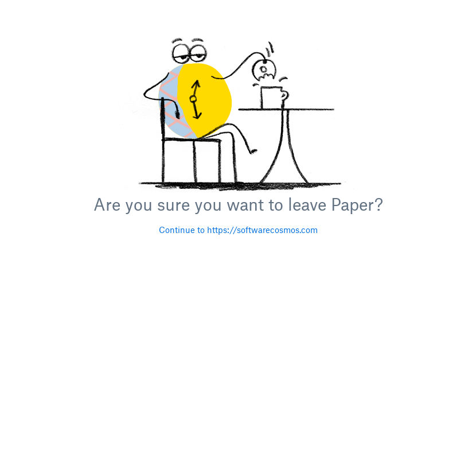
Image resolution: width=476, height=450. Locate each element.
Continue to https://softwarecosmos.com (238, 230)
